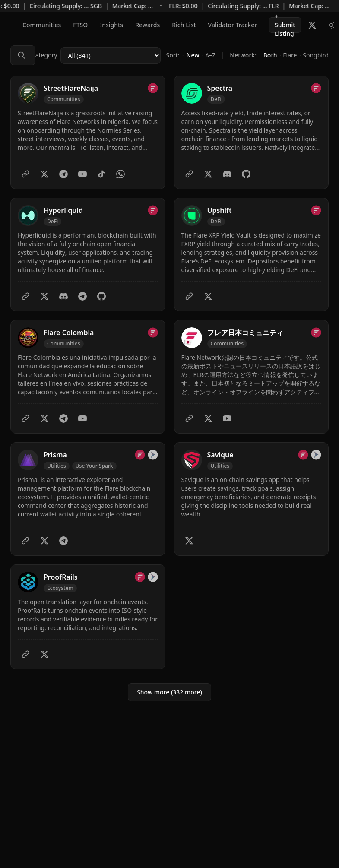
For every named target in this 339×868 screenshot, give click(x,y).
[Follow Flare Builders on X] (312, 25)
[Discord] (227, 174)
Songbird (316, 55)
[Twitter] (44, 174)
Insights (111, 25)
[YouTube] (82, 174)
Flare (290, 55)
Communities (42, 25)
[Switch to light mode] (331, 25)
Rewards (147, 25)
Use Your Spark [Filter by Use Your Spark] (94, 466)
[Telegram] (63, 174)
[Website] (25, 174)
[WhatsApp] (120, 174)
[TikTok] (101, 174)
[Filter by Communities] (64, 99)
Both (270, 55)
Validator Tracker (233, 25)
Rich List (184, 25)
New (193, 55)
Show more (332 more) (169, 692)
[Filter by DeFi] (216, 99)
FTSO (80, 25)
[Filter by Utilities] (57, 466)
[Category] (111, 55)
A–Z (210, 55)
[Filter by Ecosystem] (60, 588)
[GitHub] (246, 174)
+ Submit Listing (285, 25)
